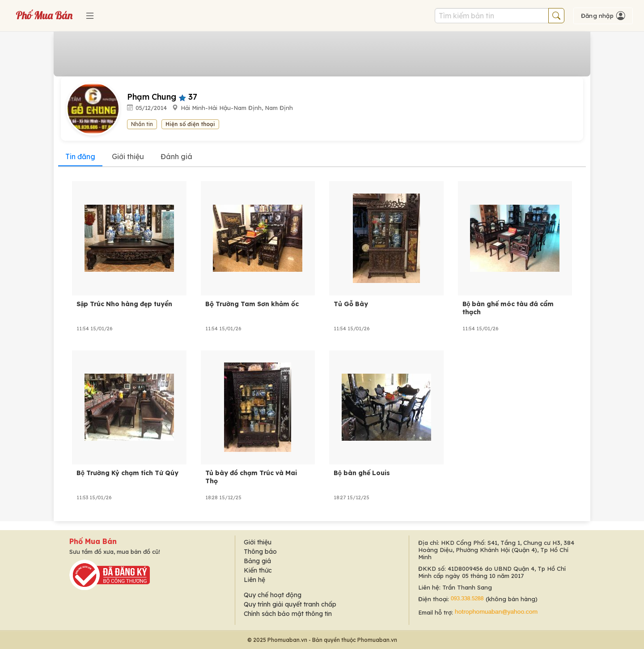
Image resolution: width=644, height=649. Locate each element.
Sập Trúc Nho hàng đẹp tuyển (125, 304)
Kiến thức (258, 570)
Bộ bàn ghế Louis (362, 473)
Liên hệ (254, 580)
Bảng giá (257, 561)
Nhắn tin (142, 124)
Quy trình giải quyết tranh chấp (290, 604)
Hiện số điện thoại (190, 124)
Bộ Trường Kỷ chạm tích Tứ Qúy (127, 473)
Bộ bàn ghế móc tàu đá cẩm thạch (508, 308)
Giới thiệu (128, 156)
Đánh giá (176, 156)
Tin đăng (80, 156)
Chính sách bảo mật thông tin (288, 614)
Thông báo (260, 552)
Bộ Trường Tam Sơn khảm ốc (252, 304)
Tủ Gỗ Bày (351, 304)
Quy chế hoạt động (273, 595)
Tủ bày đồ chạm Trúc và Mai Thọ (251, 477)
